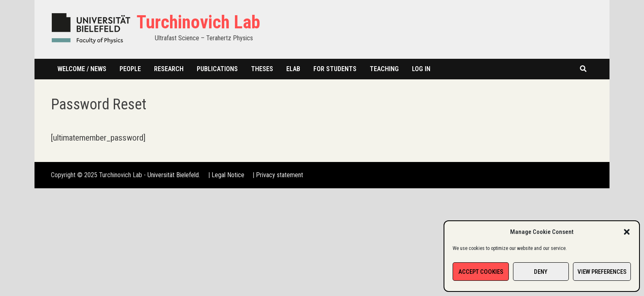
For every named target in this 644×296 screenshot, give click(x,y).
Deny (541, 272)
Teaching (384, 69)
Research (169, 69)
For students (335, 69)
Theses (262, 69)
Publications (217, 69)
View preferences (602, 272)
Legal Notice (228, 175)
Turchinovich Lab (198, 22)
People (130, 69)
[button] (627, 232)
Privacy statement (279, 175)
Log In (421, 69)
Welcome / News (82, 69)
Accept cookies (481, 272)
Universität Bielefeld (173, 175)
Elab (293, 69)
